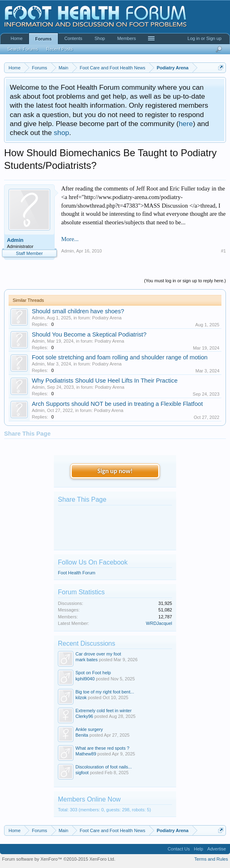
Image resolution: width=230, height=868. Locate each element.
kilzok (81, 697)
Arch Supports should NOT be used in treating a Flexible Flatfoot (117, 404)
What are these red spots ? (102, 748)
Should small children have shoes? (78, 311)
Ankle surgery (89, 729)
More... (70, 239)
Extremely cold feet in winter (104, 711)
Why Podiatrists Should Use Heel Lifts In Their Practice (105, 381)
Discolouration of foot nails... (104, 767)
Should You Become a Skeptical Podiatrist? (89, 334)
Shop (100, 38)
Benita (82, 735)
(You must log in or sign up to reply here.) (185, 281)
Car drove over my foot (98, 654)
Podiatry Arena (107, 318)
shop (62, 133)
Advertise (217, 849)
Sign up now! (115, 471)
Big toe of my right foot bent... (105, 692)
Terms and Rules (211, 859)
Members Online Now (89, 799)
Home (17, 38)
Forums (43, 39)
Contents (73, 38)
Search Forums (23, 49)
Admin (15, 240)
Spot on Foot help (93, 673)
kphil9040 (85, 679)
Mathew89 (86, 754)
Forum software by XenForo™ (59, 859)
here (186, 124)
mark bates (86, 660)
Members (126, 38)
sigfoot (82, 773)
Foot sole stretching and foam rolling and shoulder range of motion (120, 357)
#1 (223, 251)
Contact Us (179, 849)
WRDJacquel (159, 623)
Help (199, 849)
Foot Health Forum (77, 573)
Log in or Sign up (205, 38)
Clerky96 (84, 716)
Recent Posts (59, 49)
